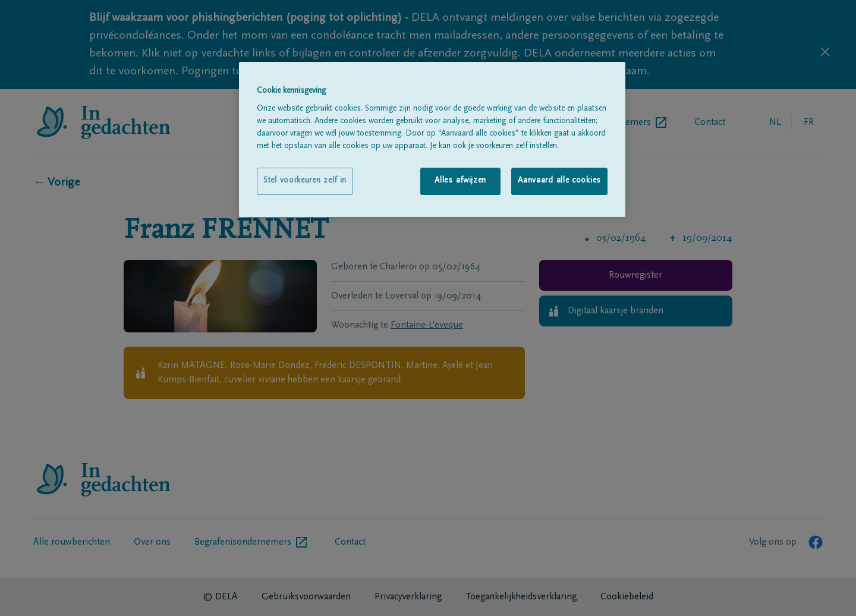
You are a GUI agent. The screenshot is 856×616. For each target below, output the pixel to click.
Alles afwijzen (460, 181)
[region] (432, 139)
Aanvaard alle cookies (559, 181)
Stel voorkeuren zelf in (305, 181)
